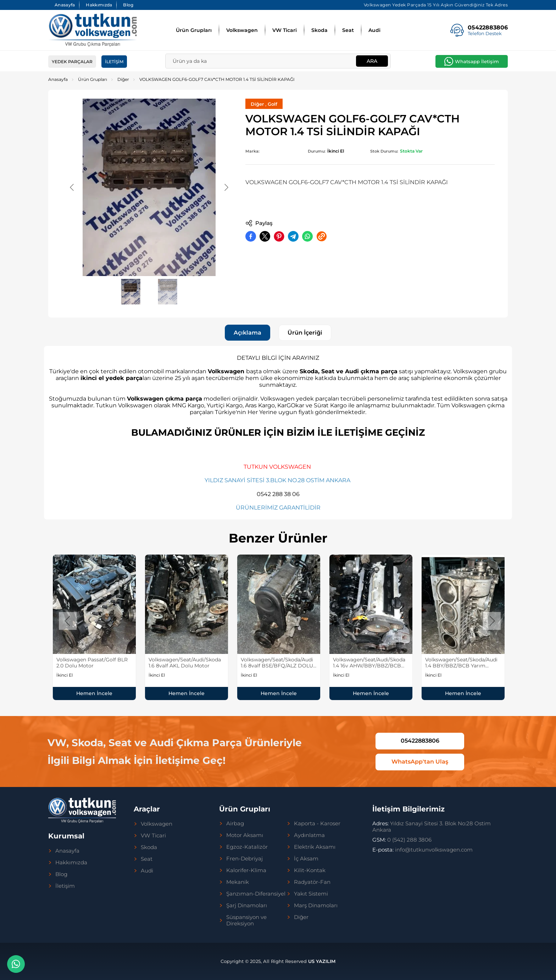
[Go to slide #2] (168, 292)
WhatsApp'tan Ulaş (420, 762)
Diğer (123, 79)
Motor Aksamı (245, 835)
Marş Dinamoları (316, 905)
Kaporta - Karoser (317, 824)
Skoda (319, 30)
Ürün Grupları (194, 30)
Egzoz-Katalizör (247, 847)
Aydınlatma (309, 835)
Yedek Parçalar (72, 62)
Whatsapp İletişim (477, 61)
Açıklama (248, 333)
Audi (374, 30)
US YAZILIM (322, 961)
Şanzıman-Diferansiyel (256, 894)
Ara (372, 61)
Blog (128, 5)
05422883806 (420, 741)
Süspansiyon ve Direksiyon (246, 920)
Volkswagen (242, 30)
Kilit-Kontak (310, 870)
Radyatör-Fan (312, 882)
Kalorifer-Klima (246, 870)
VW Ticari (285, 30)
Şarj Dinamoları (247, 905)
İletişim (114, 62)
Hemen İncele (94, 693)
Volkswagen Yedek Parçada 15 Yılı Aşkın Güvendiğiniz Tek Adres (436, 5)
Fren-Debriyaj (244, 859)
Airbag (235, 824)
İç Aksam (306, 859)
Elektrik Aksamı (315, 847)
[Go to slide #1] (131, 292)
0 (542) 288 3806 (402, 840)
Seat (348, 30)
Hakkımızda (99, 5)
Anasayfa (65, 5)
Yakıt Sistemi (311, 894)
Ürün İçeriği (305, 333)
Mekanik (238, 882)
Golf (273, 104)
